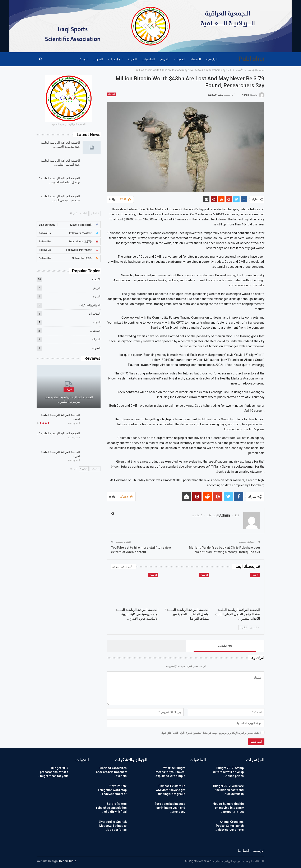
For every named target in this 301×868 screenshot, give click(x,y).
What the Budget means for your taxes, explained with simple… (169, 772)
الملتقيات (148, 59)
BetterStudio (68, 861)
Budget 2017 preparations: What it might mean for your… (53, 772)
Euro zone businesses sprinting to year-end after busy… (170, 808)
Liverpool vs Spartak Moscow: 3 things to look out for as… (113, 826)
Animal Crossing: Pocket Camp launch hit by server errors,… (229, 826)
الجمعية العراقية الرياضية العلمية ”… (58, 433)
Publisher (252, 59)
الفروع (165, 59)
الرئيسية (212, 59)
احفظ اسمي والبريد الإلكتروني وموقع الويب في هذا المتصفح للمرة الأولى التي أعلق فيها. (211, 733)
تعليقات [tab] (225, 646)
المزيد (69, 59)
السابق (254, 628)
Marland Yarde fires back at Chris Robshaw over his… (111, 772)
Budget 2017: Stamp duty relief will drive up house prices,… (228, 772)
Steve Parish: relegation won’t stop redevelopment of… (112, 790)
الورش (83, 59)
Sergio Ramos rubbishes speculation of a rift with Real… (111, 808)
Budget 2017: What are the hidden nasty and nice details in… (228, 790)
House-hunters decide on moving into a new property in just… (228, 808)
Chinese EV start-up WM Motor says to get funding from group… (170, 790)
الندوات (98, 59)
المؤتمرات (115, 59)
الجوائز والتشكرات (90, 305)
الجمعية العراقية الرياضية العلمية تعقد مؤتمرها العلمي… (69, 399)
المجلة (132, 59)
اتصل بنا (243, 851)
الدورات (180, 59)
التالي (243, 628)
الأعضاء (196, 59)
